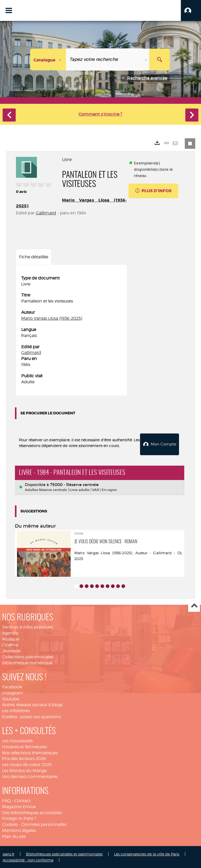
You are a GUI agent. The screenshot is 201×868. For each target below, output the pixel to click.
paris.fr (9, 854)
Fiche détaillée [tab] (34, 257)
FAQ (6, 800)
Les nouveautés (17, 741)
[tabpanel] (71, 330)
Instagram (13, 693)
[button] (191, 10)
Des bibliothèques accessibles (32, 812)
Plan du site (14, 836)
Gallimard (46, 213)
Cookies (10, 824)
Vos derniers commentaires (30, 776)
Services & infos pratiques (27, 627)
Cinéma (10, 645)
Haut (194, 606)
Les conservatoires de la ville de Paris (147, 854)
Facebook (12, 687)
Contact (23, 800)
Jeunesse (11, 651)
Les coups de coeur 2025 (27, 764)
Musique (11, 639)
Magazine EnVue (19, 806)
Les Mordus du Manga (24, 770)
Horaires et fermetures (24, 747)
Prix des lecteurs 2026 (24, 758)
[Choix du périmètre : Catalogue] (48, 59)
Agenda (10, 633)
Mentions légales (19, 830)
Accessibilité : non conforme (28, 860)
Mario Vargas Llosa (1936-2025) (52, 318)
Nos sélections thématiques (30, 753)
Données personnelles (44, 824)
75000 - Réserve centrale (74, 484)
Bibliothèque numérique (27, 663)
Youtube (11, 699)
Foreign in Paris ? (19, 818)
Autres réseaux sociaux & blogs (32, 704)
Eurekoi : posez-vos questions (31, 716)
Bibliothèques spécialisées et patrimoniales (64, 854)
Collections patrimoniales (28, 657)
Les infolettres (16, 710)
